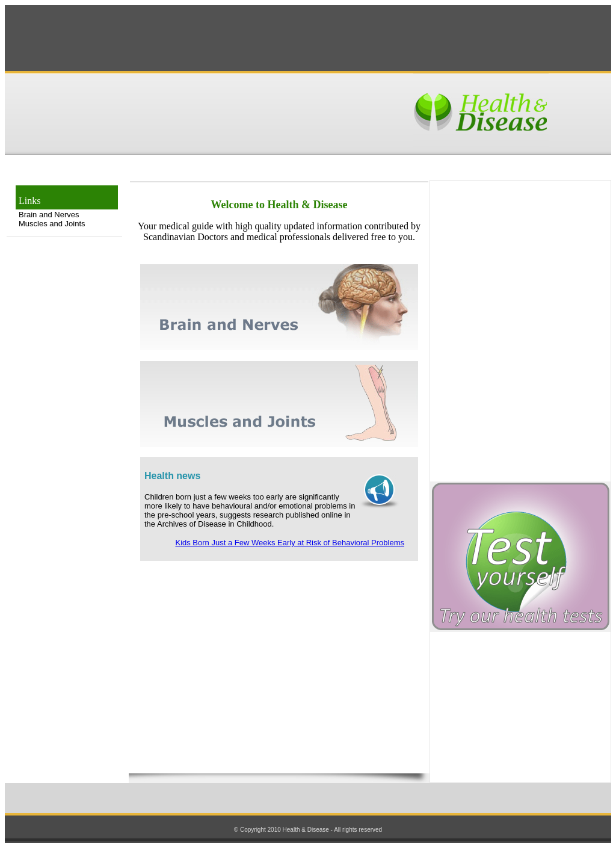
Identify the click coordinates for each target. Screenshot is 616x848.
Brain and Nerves (49, 215)
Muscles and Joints (52, 224)
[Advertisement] (308, 38)
